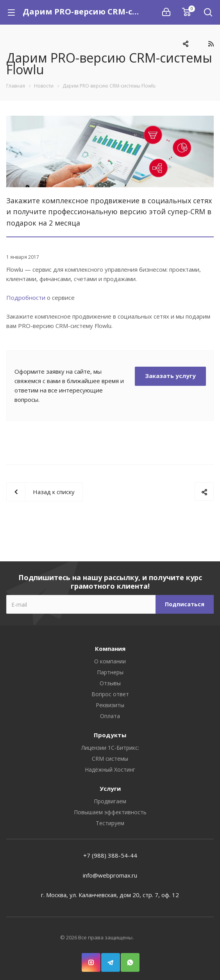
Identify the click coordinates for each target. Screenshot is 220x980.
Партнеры (110, 672)
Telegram (111, 959)
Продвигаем (110, 801)
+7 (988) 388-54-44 (110, 855)
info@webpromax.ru (110, 875)
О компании (110, 661)
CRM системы (110, 759)
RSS (211, 44)
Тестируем (110, 823)
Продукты (110, 735)
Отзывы (110, 683)
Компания (110, 649)
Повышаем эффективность (110, 812)
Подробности (27, 297)
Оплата (110, 716)
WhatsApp (130, 959)
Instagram (91, 959)
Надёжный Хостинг (110, 769)
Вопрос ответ (110, 694)
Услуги (110, 788)
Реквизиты (110, 705)
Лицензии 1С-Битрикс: (110, 748)
